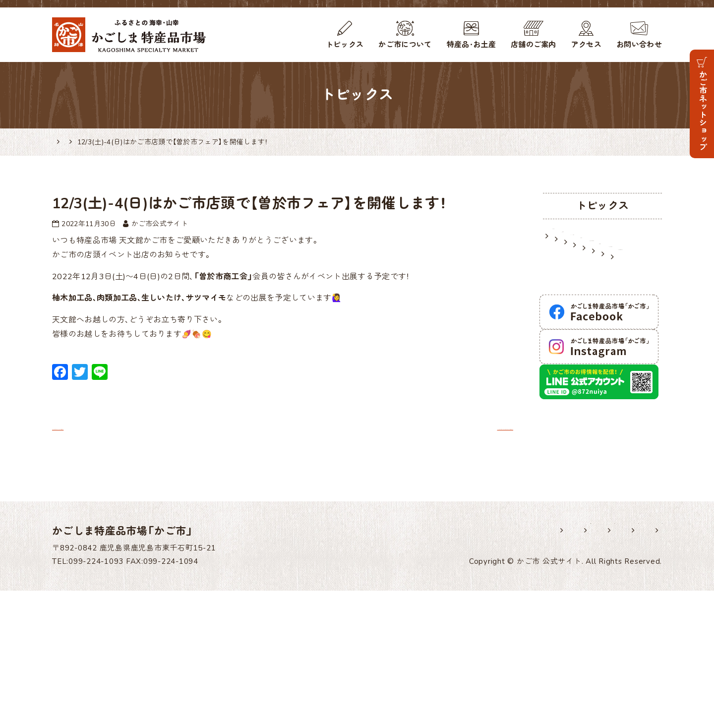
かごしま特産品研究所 (593, 354)
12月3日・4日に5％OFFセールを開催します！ (142, 427)
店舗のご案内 (534, 45)
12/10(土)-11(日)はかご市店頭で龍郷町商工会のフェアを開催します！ (375, 427)
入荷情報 (568, 287)
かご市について (405, 45)
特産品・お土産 (471, 45)
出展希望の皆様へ (409, 667)
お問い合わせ (639, 45)
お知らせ (568, 236)
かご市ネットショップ (702, 110)
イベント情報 (577, 270)
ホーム (343, 667)
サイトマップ (639, 667)
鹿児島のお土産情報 (589, 303)
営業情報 (568, 253)
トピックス (345, 45)
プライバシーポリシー (555, 667)
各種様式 (478, 667)
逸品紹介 (568, 320)
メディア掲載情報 (585, 337)
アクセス (586, 45)
